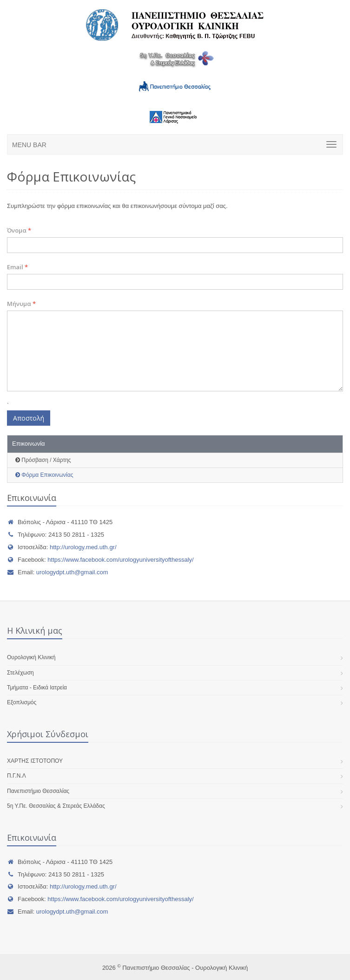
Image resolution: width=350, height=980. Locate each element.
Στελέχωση (20, 673)
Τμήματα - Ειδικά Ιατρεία (37, 688)
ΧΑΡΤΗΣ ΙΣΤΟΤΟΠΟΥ (35, 761)
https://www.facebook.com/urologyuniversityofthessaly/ (120, 560)
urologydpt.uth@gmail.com (72, 572)
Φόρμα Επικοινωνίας (44, 475)
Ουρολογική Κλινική (31, 657)
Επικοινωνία (29, 444)
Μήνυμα (21, 304)
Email (17, 267)
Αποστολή (29, 418)
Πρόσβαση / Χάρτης (43, 460)
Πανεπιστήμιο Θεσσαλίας (38, 791)
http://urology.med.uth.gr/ (83, 547)
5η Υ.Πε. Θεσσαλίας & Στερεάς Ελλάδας (56, 806)
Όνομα (19, 230)
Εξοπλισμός (22, 702)
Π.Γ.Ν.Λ (17, 776)
